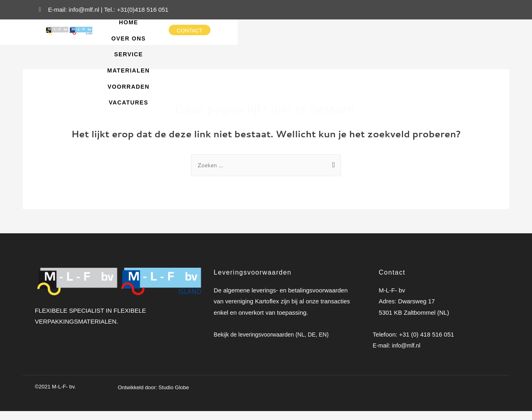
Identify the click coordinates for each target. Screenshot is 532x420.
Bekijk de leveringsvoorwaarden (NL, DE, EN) (275, 343)
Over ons (263, 26)
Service (307, 26)
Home (224, 26)
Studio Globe (174, 397)
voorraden (270, 43)
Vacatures (323, 43)
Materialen (355, 26)
